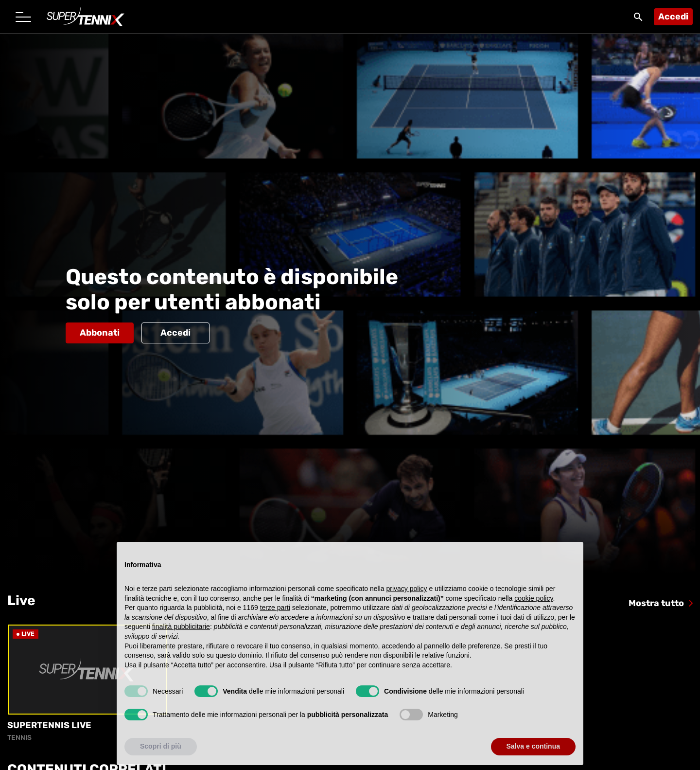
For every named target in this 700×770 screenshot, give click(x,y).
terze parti (275, 616)
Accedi (673, 17)
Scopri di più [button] (161, 755)
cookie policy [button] (534, 607)
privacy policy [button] (407, 597)
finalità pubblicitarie (181, 636)
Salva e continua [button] (533, 755)
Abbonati (100, 333)
